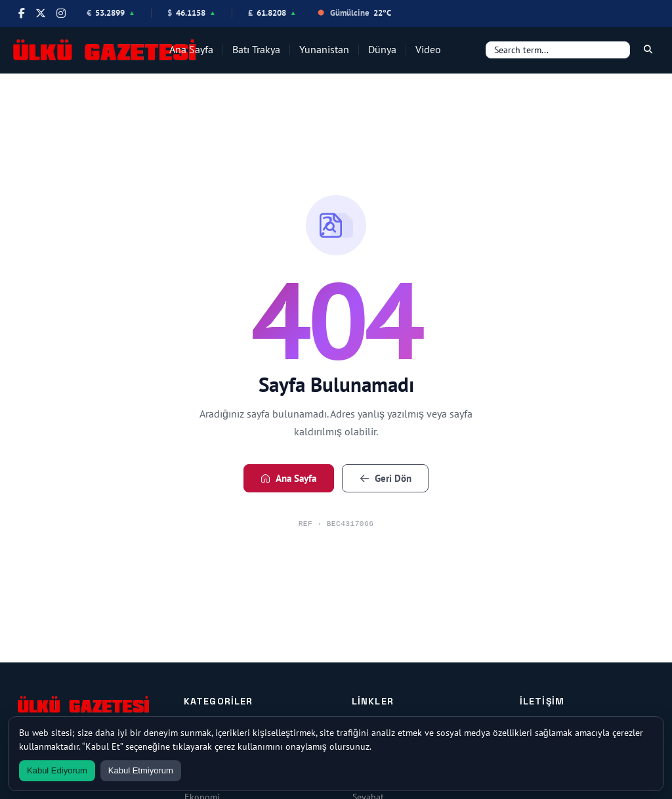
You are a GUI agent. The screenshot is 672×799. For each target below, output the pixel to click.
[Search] (558, 50)
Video (428, 49)
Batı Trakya (256, 49)
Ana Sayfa (191, 49)
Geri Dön (386, 478)
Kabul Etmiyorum (141, 770)
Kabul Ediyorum (57, 770)
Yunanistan (324, 49)
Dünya (382, 49)
